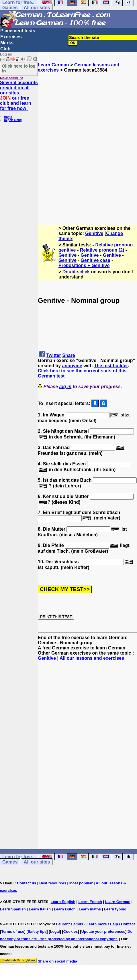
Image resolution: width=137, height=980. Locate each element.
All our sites (37, 8)
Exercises (11, 37)
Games (10, 8)
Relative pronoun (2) (102, 250)
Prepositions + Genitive (84, 265)
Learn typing (115, 909)
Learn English (63, 902)
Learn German (53, 65)
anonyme (72, 366)
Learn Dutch (65, 909)
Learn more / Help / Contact (111, 924)
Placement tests (18, 31)
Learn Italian (40, 909)
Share (68, 355)
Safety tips (37, 931)
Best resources (53, 883)
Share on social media (57, 961)
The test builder (111, 366)
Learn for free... (19, 857)
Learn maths (90, 909)
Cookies (71, 931)
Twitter (53, 355)
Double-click (76, 272)
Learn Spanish (13, 909)
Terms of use (13, 931)
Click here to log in (19, 68)
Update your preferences (103, 931)
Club (5, 49)
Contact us (27, 883)
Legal (55, 931)
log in (65, 387)
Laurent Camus (70, 924)
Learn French (90, 902)
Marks (7, 43)
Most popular (81, 883)
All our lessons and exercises (92, 658)
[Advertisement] (68, 141)
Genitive (94, 233)
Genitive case (95, 260)
